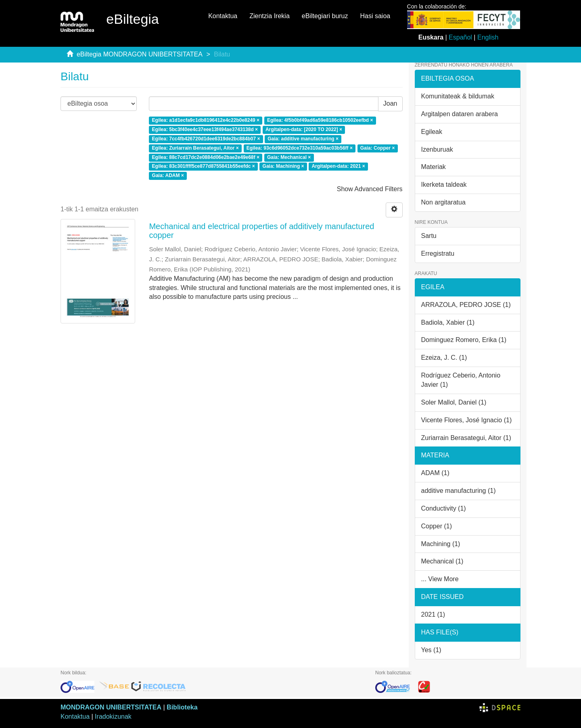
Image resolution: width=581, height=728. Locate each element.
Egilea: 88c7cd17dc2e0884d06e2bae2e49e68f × (206, 157)
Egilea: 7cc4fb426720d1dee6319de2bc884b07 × (206, 139)
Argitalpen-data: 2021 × (338, 167)
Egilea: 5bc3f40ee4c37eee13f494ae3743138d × (205, 129)
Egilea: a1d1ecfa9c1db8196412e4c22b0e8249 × (206, 121)
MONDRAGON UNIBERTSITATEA (111, 707)
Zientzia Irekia (270, 16)
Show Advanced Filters (370, 189)
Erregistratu (438, 253)
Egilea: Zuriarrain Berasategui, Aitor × (195, 148)
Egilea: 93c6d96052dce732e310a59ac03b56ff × (300, 148)
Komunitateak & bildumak (458, 96)
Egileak (432, 132)
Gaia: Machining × (283, 167)
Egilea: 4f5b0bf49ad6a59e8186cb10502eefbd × (320, 121)
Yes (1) (431, 650)
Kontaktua (223, 16)
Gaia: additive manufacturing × (303, 139)
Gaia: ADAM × (168, 176)
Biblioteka (182, 707)
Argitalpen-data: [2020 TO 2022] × (304, 129)
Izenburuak (437, 149)
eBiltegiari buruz (325, 16)
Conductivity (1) (444, 508)
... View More (440, 579)
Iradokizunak (113, 717)
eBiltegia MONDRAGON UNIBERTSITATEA (140, 54)
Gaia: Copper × (378, 148)
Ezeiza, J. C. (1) (444, 358)
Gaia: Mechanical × (289, 157)
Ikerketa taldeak (444, 185)
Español (460, 37)
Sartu (429, 236)
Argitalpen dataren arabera (460, 114)
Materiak (434, 167)
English (488, 37)
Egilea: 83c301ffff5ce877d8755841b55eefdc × (204, 167)
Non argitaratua (443, 202)
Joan (390, 103)
